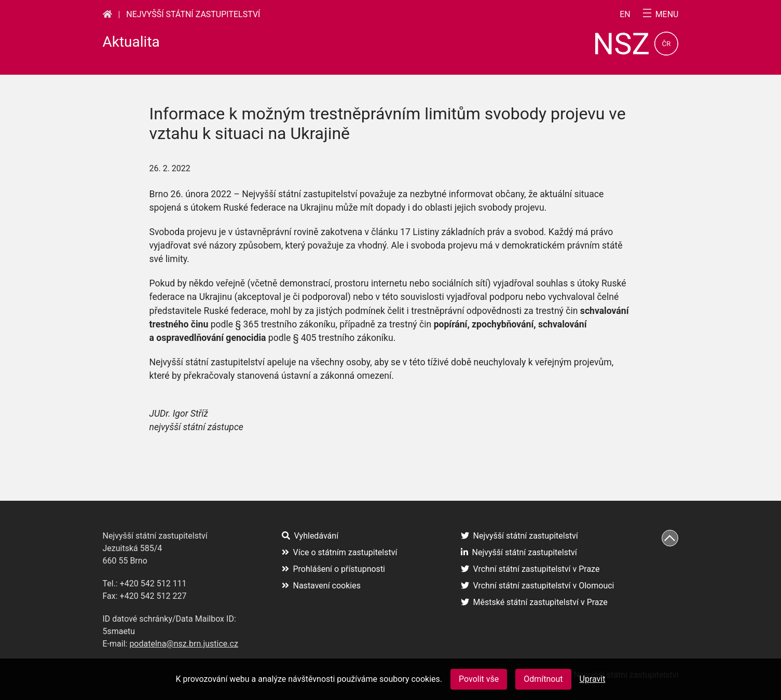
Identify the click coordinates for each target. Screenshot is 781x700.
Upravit (593, 679)
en (625, 15)
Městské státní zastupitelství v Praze (534, 602)
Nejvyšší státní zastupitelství (193, 14)
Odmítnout (543, 679)
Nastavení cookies (321, 586)
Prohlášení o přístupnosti (334, 569)
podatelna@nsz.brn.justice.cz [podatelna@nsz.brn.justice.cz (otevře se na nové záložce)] (183, 644)
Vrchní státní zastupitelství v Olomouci (538, 586)
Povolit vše (479, 679)
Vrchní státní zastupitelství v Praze (530, 569)
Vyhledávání (310, 536)
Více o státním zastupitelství (340, 552)
